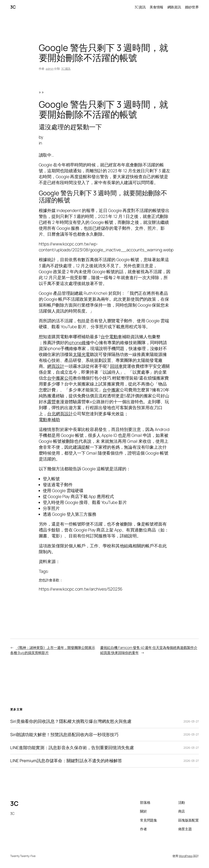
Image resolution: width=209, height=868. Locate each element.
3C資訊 (66, 69)
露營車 (54, 402)
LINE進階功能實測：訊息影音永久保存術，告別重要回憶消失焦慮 (72, 748)
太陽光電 (81, 354)
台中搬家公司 (60, 378)
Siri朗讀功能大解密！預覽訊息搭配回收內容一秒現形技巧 (64, 735)
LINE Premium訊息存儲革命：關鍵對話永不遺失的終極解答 (66, 761)
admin (50, 69)
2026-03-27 (191, 721)
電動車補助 (49, 420)
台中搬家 (111, 390)
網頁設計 (56, 366)
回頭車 (116, 366)
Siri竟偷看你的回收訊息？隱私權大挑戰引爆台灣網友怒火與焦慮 (71, 721)
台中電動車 (111, 337)
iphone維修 (79, 342)
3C (13, 7)
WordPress (186, 856)
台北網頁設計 (60, 414)
